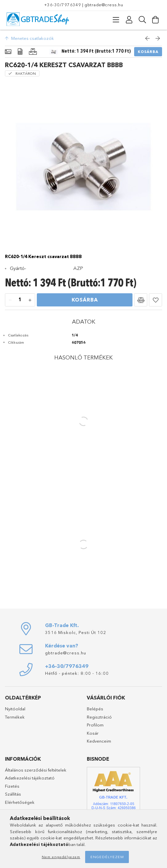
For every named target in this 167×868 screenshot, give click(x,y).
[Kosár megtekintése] (155, 20)
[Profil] (129, 20)
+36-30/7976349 (63, 5)
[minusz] (10, 300)
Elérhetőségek (20, 802)
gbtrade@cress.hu (104, 5)
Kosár (93, 733)
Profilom (95, 725)
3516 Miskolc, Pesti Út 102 (76, 632)
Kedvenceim (99, 741)
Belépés (95, 709)
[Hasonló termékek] (33, 52)
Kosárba (148, 52)
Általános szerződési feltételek (36, 770)
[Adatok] (20, 52)
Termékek (15, 717)
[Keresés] (142, 20)
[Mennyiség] (20, 300)
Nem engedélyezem (61, 857)
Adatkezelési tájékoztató (30, 778)
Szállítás (13, 794)
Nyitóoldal (15, 709)
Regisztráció (99, 717)
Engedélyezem (107, 857)
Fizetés (12, 786)
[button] (141, 300)
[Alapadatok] (8, 52)
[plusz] (30, 300)
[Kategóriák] (116, 20)
